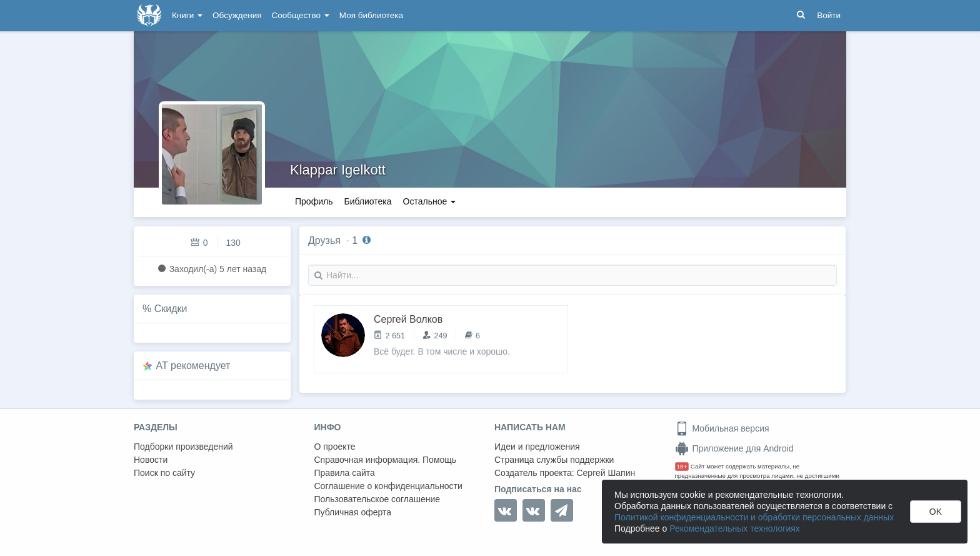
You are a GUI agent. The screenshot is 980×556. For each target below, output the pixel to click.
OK (936, 512)
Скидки (171, 309)
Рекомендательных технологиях (735, 528)
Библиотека (367, 201)
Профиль (314, 201)
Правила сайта (345, 473)
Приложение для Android (734, 448)
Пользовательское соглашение (377, 499)
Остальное (430, 201)
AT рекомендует (193, 366)
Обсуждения (237, 15)
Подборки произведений (183, 447)
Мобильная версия (722, 428)
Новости (151, 460)
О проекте (335, 447)
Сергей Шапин (606, 473)
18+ (682, 466)
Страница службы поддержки (554, 460)
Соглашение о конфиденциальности (388, 486)
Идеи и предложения (537, 447)
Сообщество (301, 15)
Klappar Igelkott (338, 170)
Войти (829, 15)
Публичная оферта (353, 512)
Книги (187, 15)
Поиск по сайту (164, 473)
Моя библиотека (371, 15)
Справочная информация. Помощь (386, 460)
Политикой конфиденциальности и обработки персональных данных (754, 517)
